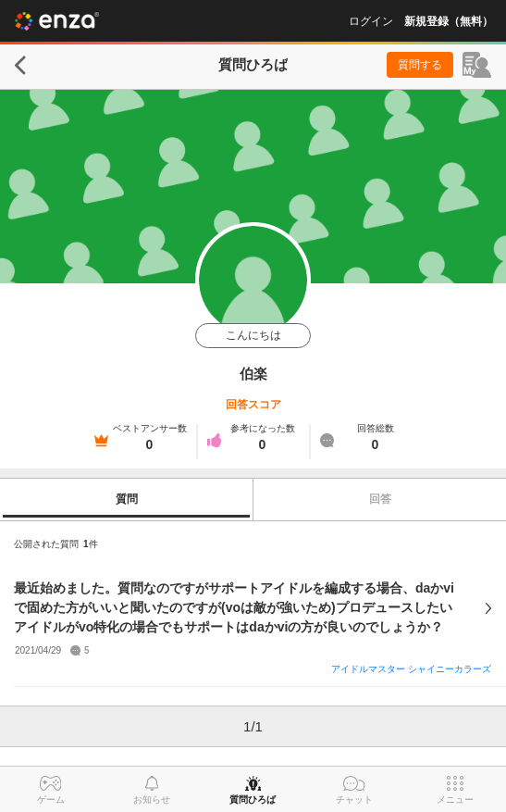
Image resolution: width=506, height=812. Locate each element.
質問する (420, 65)
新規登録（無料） (449, 21)
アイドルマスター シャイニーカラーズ (411, 669)
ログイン (371, 21)
